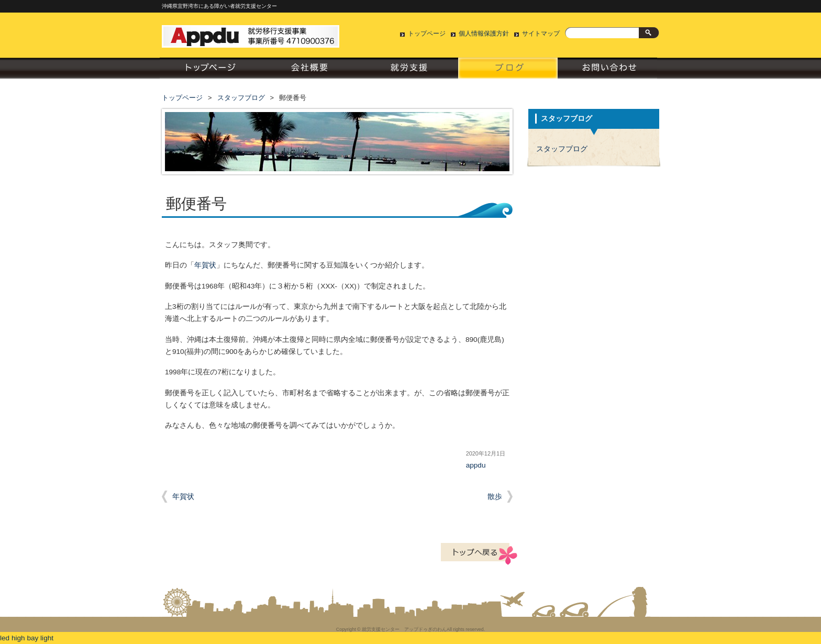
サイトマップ (541, 34)
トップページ (427, 34)
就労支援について (408, 71)
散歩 (495, 497)
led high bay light (27, 638)
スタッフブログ (508, 71)
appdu (476, 465)
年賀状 (205, 265)
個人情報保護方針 (484, 34)
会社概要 (309, 71)
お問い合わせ (607, 71)
